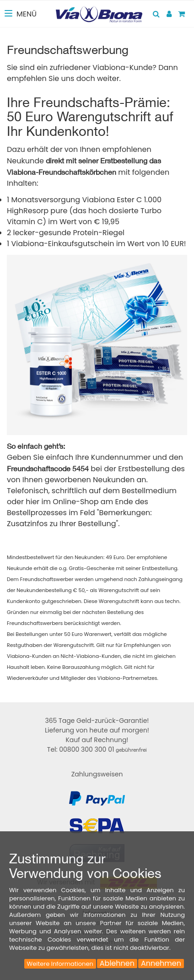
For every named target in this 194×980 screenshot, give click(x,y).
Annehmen (161, 964)
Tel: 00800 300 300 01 (97, 749)
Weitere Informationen (60, 964)
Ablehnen (117, 964)
